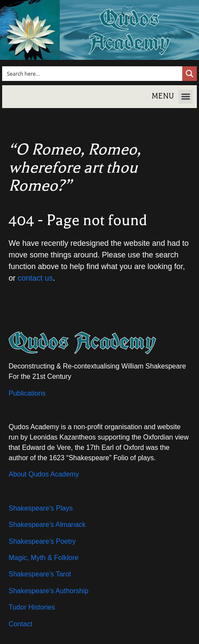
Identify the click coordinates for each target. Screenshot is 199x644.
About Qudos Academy (44, 474)
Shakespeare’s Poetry (42, 541)
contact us (35, 278)
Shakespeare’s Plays (41, 508)
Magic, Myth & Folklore (44, 558)
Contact (20, 624)
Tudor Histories (32, 607)
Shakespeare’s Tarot (40, 574)
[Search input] (93, 74)
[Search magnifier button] (190, 74)
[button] (185, 97)
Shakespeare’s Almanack (47, 525)
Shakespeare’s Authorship (49, 591)
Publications (27, 393)
